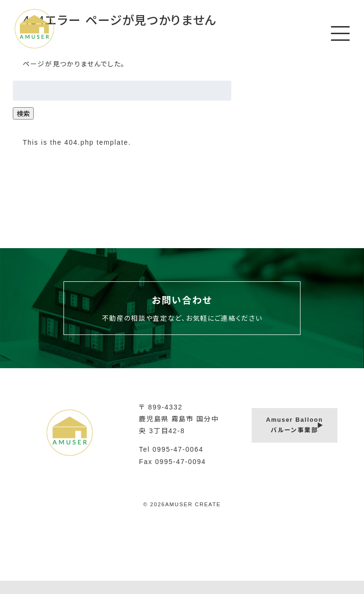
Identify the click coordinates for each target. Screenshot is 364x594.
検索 (23, 114)
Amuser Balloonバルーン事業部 (294, 425)
